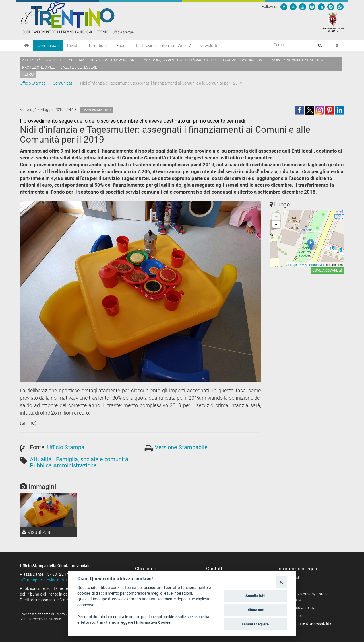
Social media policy (298, 608)
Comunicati (48, 46)
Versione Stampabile (181, 447)
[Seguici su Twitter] (293, 7)
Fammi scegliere (255, 624)
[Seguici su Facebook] (284, 7)
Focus (122, 46)
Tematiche (98, 46)
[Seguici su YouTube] (303, 7)
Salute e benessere (79, 67)
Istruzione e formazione (113, 60)
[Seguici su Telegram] (331, 7)
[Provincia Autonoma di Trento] (333, 22)
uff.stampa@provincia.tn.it (44, 580)
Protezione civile (39, 67)
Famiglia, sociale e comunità (296, 60)
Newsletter (210, 46)
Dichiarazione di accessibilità (306, 623)
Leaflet (293, 265)
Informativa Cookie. (154, 622)
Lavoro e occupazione (244, 60)
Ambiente (55, 60)
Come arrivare (327, 270)
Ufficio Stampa (33, 83)
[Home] (27, 46)
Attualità (31, 60)
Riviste (73, 46)
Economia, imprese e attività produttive (180, 60)
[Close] (281, 582)
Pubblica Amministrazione (63, 465)
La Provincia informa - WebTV (164, 46)
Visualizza (36, 532)
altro (28, 74)
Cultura (77, 60)
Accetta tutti (255, 596)
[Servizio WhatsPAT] (340, 7)
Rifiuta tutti (255, 610)
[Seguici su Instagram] (312, 7)
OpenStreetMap (315, 265)
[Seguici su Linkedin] (321, 7)
